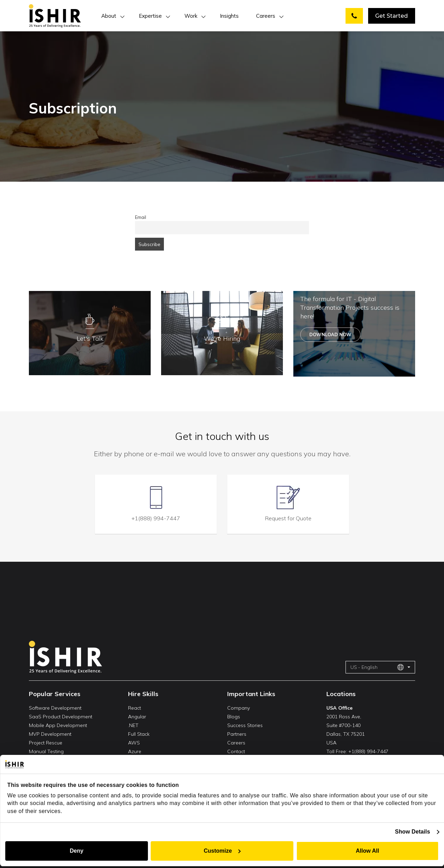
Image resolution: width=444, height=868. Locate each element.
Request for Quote (288, 518)
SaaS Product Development (61, 717)
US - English (377, 667)
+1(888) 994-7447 (156, 518)
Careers (266, 16)
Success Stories (245, 725)
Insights (229, 16)
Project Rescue (46, 743)
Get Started (391, 16)
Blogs (234, 717)
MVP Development (50, 734)
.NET (133, 725)
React (134, 708)
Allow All (368, 851)
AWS (134, 743)
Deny (76, 851)
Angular (137, 717)
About (109, 16)
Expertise (150, 16)
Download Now (330, 334)
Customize (223, 851)
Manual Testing (46, 751)
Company (239, 708)
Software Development (55, 708)
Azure (135, 751)
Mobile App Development (58, 725)
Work (191, 16)
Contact (236, 751)
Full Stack (139, 734)
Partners (237, 734)
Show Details (413, 832)
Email (141, 217)
